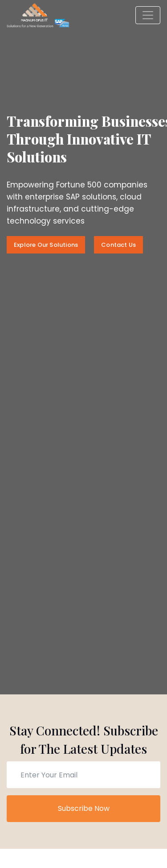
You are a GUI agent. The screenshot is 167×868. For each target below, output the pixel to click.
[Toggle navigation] (148, 15)
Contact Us (118, 245)
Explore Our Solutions (46, 245)
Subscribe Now (84, 808)
